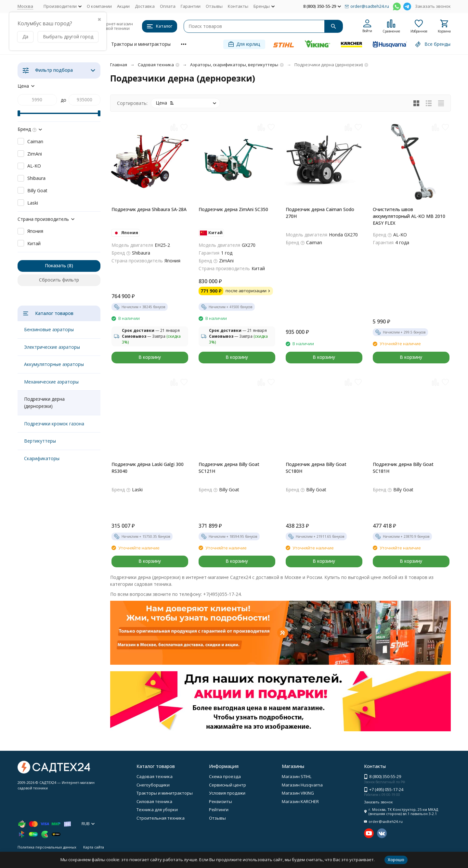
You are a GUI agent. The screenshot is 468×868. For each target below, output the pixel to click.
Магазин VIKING (298, 793)
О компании (99, 6)
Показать (55, 265)
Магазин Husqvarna (302, 785)
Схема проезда (225, 776)
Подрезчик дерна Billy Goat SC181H (403, 468)
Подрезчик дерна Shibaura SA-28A (149, 209)
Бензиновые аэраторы (49, 329)
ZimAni (35, 154)
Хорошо (396, 860)
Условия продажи (227, 793)
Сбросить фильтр (59, 280)
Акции (123, 6)
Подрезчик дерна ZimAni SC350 (233, 209)
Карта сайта (94, 847)
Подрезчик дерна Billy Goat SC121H (229, 468)
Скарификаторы (42, 458)
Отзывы (214, 6)
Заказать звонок (433, 6)
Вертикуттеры (40, 441)
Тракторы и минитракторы (141, 44)
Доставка (145, 6)
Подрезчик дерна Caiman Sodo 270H (320, 213)
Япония (35, 231)
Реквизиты (221, 801)
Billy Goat (37, 190)
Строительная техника (161, 818)
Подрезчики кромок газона (54, 424)
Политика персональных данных (47, 847)
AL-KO (34, 166)
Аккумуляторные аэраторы (54, 364)
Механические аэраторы (51, 382)
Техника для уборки (157, 810)
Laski (33, 203)
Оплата (168, 6)
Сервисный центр (227, 785)
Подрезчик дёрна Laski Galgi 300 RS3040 (148, 468)
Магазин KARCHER (300, 801)
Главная (119, 65)
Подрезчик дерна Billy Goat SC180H (316, 468)
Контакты (238, 6)
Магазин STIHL (297, 776)
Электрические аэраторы (52, 347)
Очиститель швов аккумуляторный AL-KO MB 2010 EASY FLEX (409, 216)
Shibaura (36, 178)
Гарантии (191, 6)
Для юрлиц (244, 44)
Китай (34, 243)
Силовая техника (154, 801)
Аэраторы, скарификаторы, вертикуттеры (234, 65)
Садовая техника (156, 65)
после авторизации (249, 291)
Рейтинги (219, 810)
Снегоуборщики (153, 785)
